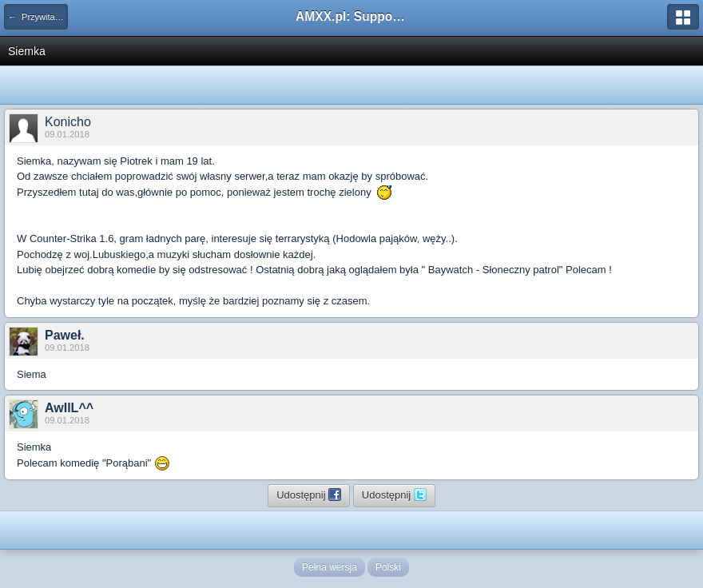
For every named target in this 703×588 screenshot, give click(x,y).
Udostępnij (309, 495)
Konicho (68, 122)
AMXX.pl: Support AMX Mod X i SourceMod (351, 16)
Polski (388, 567)
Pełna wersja (330, 567)
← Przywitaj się (38, 17)
